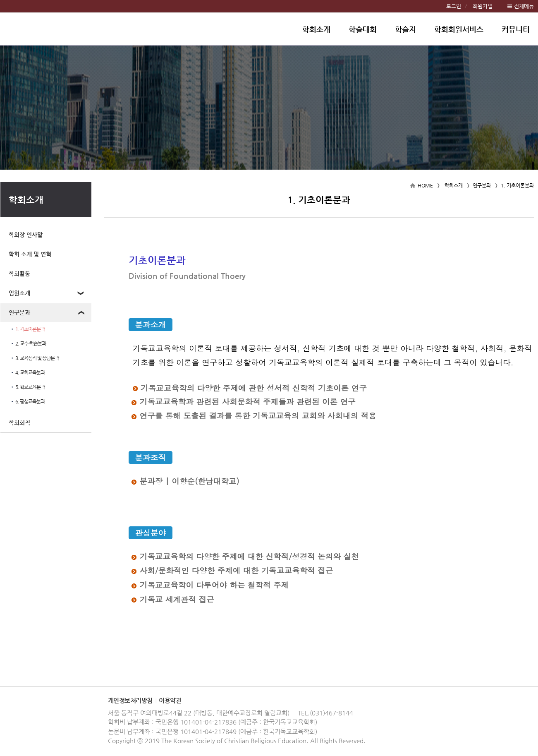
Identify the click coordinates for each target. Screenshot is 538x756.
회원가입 (483, 6)
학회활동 (19, 274)
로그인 (454, 6)
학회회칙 (19, 422)
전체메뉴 (524, 6)
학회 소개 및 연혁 (30, 254)
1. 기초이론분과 (27, 329)
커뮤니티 (516, 29)
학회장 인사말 (26, 235)
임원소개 (19, 293)
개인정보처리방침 (130, 700)
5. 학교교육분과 (27, 387)
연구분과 (19, 312)
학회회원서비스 (459, 29)
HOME (425, 185)
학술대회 (363, 29)
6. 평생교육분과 (27, 402)
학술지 (405, 29)
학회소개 (316, 29)
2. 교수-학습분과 (28, 344)
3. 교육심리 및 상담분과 (34, 358)
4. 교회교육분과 (27, 373)
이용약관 (170, 700)
